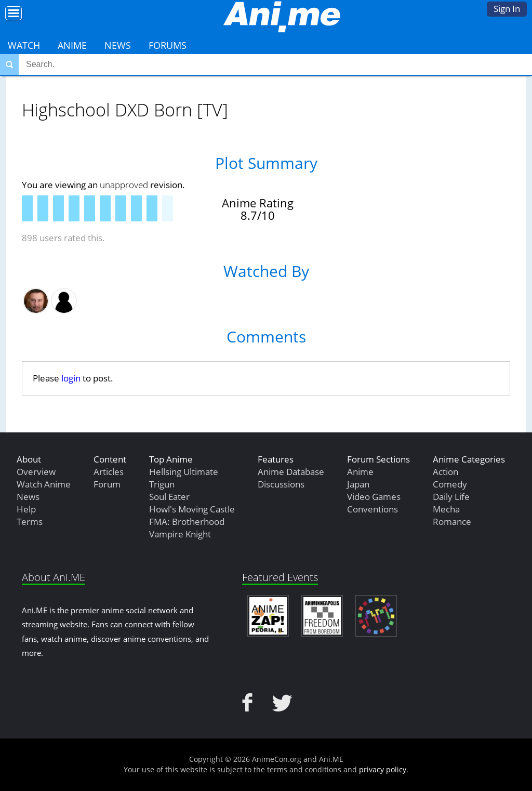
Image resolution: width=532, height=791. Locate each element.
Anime (72, 45)
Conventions (373, 509)
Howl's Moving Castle (192, 509)
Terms (30, 522)
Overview (36, 472)
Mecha (446, 509)
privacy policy (383, 769)
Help (26, 509)
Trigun (162, 484)
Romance (452, 522)
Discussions (281, 484)
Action (445, 472)
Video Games (374, 497)
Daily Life (451, 497)
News (118, 45)
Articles (109, 472)
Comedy (450, 484)
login (71, 378)
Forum (107, 484)
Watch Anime (44, 484)
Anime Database (291, 472)
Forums (168, 45)
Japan (358, 484)
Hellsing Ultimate (184, 472)
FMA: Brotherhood (187, 522)
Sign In (507, 9)
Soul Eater (169, 497)
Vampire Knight (180, 534)
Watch (24, 45)
